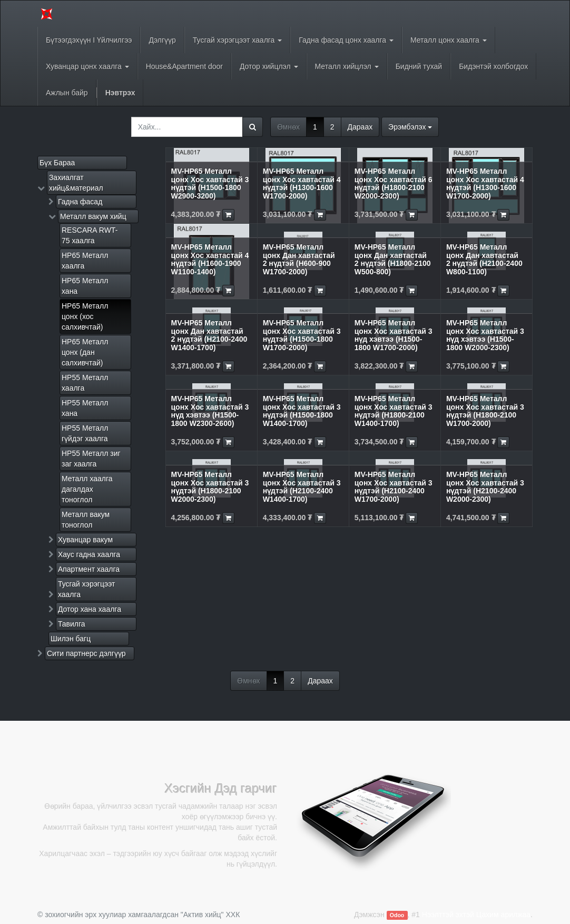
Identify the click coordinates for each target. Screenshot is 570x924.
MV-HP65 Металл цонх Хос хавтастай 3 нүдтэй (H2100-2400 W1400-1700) (302, 486)
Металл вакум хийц (93, 216)
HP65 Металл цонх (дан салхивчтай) (85, 352)
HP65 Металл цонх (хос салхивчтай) (85, 316)
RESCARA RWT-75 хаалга (90, 235)
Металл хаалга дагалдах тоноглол (87, 489)
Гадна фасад (80, 202)
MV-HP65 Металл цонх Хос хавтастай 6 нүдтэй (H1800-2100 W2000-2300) (394, 183)
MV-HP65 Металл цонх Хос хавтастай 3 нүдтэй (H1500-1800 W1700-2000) (302, 335)
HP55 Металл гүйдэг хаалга (85, 433)
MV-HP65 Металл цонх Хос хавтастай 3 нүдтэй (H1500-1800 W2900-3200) (210, 183)
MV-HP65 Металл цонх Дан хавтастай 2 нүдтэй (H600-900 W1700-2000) (299, 259)
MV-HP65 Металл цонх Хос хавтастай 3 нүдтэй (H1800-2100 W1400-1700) (394, 411)
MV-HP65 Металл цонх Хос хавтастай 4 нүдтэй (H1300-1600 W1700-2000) (302, 183)
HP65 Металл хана (85, 286)
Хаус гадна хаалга (89, 554)
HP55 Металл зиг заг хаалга (91, 459)
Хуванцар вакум (85, 540)
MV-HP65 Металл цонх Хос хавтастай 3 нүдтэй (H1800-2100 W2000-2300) (210, 486)
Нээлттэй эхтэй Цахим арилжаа (476, 915)
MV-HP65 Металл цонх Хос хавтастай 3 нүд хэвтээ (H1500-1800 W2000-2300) (485, 335)
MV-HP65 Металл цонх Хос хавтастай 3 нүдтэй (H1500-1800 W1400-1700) (302, 411)
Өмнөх (288, 127)
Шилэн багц (71, 639)
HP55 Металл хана (85, 408)
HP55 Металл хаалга (85, 383)
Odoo (397, 915)
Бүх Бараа (57, 163)
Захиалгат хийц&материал (76, 183)
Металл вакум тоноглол (86, 520)
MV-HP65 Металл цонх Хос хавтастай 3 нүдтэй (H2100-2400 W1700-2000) (394, 486)
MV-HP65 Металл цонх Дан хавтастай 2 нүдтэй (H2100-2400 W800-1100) (484, 259)
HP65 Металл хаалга (85, 261)
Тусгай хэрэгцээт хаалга (87, 589)
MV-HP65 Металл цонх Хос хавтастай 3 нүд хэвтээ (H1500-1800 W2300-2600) (210, 411)
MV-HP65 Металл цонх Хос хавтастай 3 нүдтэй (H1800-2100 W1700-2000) (485, 411)
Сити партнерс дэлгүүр (86, 653)
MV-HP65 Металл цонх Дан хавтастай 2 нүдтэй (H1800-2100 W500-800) (393, 259)
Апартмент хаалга (89, 569)
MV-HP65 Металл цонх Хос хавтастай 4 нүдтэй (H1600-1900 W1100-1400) (210, 259)
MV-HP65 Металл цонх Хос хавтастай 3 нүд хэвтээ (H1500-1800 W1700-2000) (394, 335)
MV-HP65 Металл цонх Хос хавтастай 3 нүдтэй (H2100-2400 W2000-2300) (485, 486)
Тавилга (72, 624)
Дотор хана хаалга (90, 609)
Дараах (360, 127)
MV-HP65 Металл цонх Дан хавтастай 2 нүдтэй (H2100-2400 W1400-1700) (209, 335)
